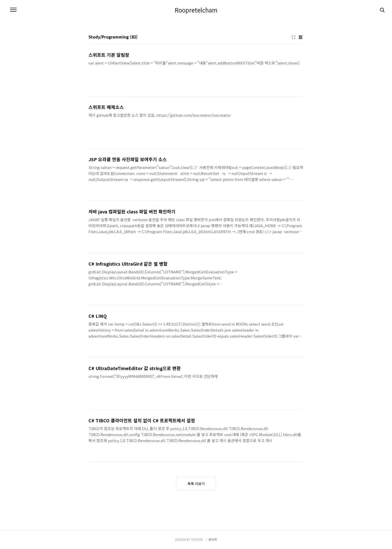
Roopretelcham (196, 10)
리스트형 (300, 37)
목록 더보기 (196, 484)
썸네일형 (293, 37)
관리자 (213, 539)
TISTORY (197, 539)
